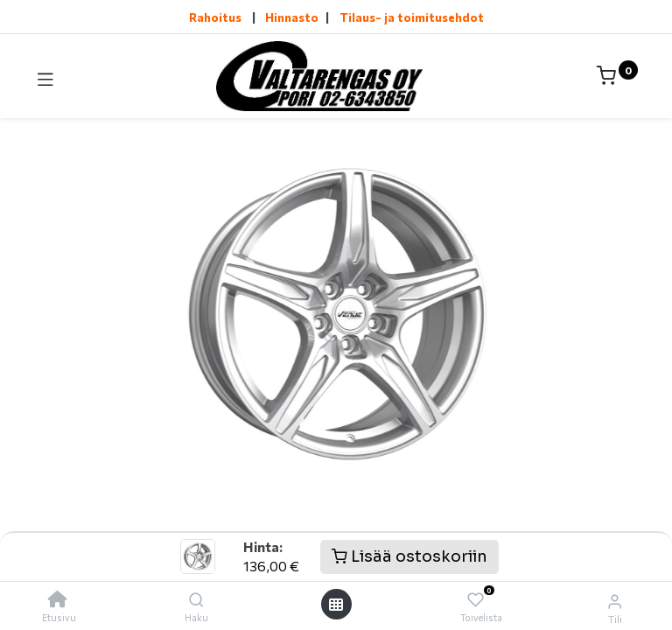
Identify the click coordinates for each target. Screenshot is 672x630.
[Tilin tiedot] (615, 600)
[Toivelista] (476, 600)
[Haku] (196, 599)
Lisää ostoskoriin (409, 556)
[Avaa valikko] (336, 604)
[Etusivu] (58, 599)
